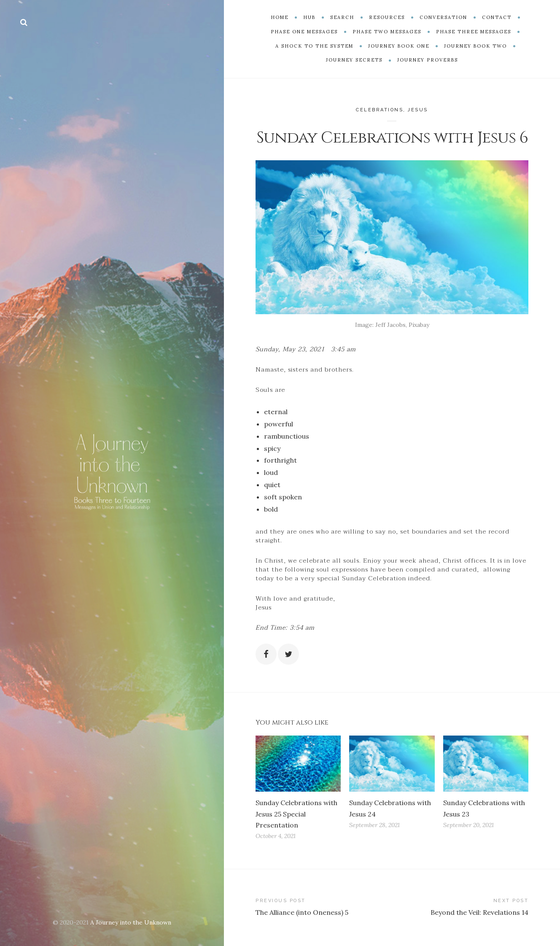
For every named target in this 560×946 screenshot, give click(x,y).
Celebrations (380, 110)
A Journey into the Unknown (131, 922)
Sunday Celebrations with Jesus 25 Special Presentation (296, 814)
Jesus (418, 110)
